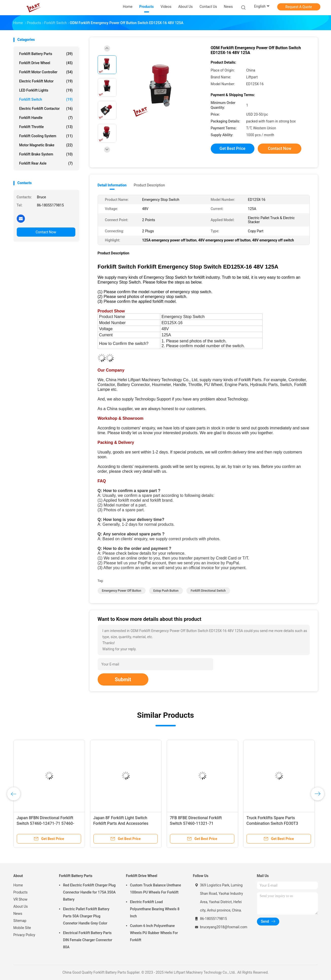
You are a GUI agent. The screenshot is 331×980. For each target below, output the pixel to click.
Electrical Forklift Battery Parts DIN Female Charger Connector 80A (88, 940)
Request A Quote (299, 7)
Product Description (149, 185)
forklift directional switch (208, 591)
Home (18, 885)
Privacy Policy (24, 935)
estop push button (166, 591)
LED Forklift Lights (46, 90)
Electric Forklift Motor (46, 81)
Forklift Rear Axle (46, 163)
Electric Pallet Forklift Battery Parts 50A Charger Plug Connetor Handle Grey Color (86, 916)
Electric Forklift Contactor (46, 109)
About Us (21, 906)
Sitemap (20, 921)
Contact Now (46, 232)
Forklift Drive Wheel (46, 63)
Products (21, 892)
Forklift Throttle (46, 127)
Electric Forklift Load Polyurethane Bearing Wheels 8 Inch (155, 909)
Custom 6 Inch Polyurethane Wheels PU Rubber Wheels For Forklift (154, 933)
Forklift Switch (46, 99)
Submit (123, 679)
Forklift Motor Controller (46, 72)
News (18, 914)
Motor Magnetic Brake (46, 145)
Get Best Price (233, 148)
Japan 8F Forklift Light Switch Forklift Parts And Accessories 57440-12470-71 (121, 823)
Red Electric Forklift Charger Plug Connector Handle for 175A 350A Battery (89, 892)
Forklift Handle (46, 118)
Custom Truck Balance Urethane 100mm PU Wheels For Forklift (156, 889)
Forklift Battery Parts (46, 54)
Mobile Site (22, 928)
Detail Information (112, 185)
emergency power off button (122, 591)
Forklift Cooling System (46, 136)
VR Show (21, 899)
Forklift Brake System (46, 154)
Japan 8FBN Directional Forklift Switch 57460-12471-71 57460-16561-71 (46, 823)
